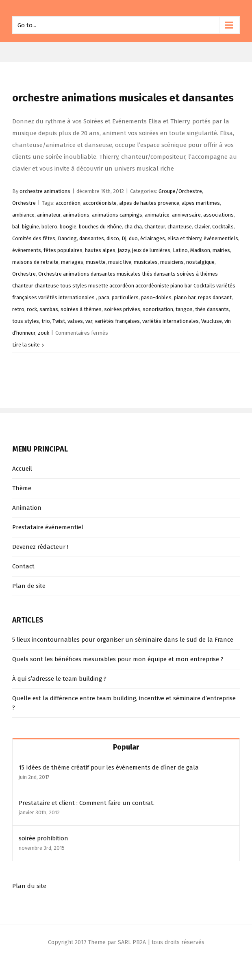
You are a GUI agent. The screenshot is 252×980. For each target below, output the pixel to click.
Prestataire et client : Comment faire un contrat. (87, 803)
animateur (49, 215)
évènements (27, 250)
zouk (43, 333)
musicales (146, 262)
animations (76, 215)
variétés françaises (117, 321)
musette (96, 262)
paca (104, 297)
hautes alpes (100, 250)
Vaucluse (212, 321)
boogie (68, 227)
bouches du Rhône (100, 227)
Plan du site (29, 886)
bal (16, 227)
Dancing (67, 238)
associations (218, 215)
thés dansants (212, 309)
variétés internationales (171, 321)
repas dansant (215, 297)
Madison (200, 250)
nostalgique (200, 262)
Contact (23, 566)
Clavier (202, 227)
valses (75, 321)
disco (113, 238)
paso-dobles (156, 297)
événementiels (221, 238)
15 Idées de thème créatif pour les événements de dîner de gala (109, 767)
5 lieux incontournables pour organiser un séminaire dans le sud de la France (123, 640)
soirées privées (122, 309)
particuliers (125, 297)
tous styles (26, 321)
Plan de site (29, 586)
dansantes (92, 238)
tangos (184, 309)
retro (18, 309)
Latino (180, 250)
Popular (126, 747)
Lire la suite (26, 345)
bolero (49, 227)
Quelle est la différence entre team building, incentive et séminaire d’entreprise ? (124, 703)
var (89, 321)
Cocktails (223, 227)
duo (133, 238)
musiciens (172, 262)
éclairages (153, 238)
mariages (72, 262)
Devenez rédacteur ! (40, 547)
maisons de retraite (35, 262)
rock (32, 309)
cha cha (133, 227)
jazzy (124, 250)
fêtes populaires (63, 250)
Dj (124, 238)
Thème (22, 488)
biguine (30, 227)
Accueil (22, 469)
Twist (59, 321)
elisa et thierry (184, 238)
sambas (49, 309)
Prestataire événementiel (48, 527)
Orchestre (24, 203)
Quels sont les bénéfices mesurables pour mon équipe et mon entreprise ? (118, 659)
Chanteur (155, 227)
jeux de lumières (151, 250)
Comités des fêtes (34, 238)
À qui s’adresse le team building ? (59, 679)
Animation (27, 508)
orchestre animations (45, 191)
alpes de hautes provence (149, 203)
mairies (221, 250)
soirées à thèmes (81, 309)
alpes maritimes (201, 203)
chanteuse (180, 227)
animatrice (157, 215)
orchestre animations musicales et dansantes (123, 98)
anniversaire (186, 215)
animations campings (117, 215)
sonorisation (158, 309)
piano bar (185, 297)
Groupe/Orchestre (180, 191)
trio (46, 321)
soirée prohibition (43, 838)
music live (120, 262)
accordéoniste (100, 203)
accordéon (68, 203)
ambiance (23, 215)
